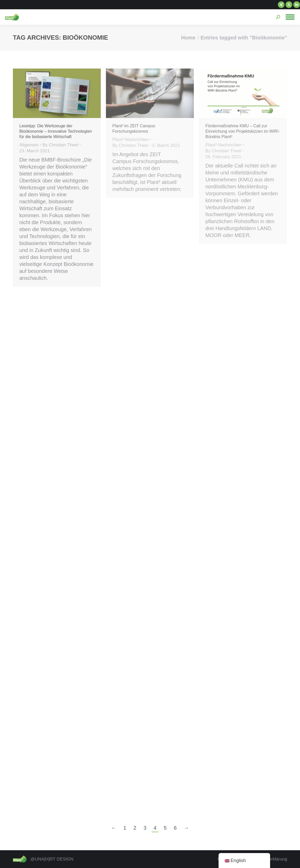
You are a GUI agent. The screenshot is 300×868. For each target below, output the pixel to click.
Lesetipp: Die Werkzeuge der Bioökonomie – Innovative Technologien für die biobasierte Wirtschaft (56, 131)
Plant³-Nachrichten (131, 140)
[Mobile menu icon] (290, 17)
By (60, 145)
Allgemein (29, 145)
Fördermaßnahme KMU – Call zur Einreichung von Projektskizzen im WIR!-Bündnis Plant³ (243, 131)
